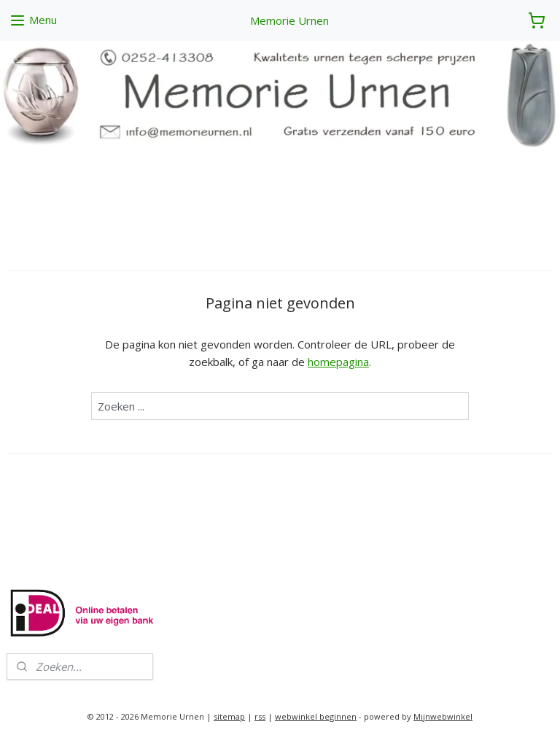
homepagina (338, 362)
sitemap (229, 716)
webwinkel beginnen (316, 716)
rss (260, 716)
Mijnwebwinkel (443, 716)
